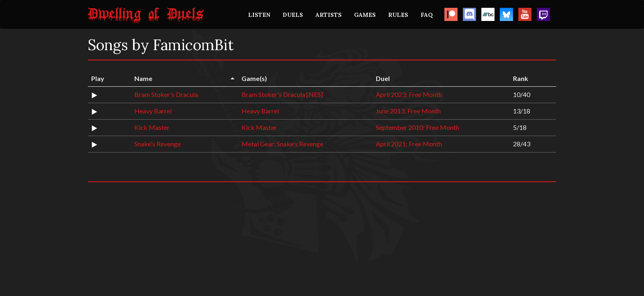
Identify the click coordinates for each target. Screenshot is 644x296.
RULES (398, 15)
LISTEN (259, 15)
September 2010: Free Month (417, 127)
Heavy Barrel (153, 111)
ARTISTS (329, 15)
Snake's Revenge (158, 144)
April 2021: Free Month (409, 144)
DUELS (293, 15)
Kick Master (152, 127)
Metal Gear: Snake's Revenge (282, 144)
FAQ (427, 15)
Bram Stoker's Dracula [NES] (282, 94)
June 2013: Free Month (408, 111)
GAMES (365, 15)
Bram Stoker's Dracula (166, 94)
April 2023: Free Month (409, 94)
